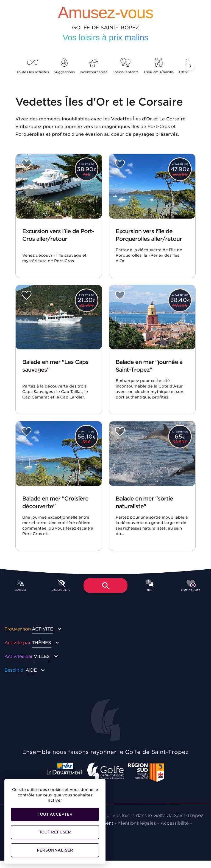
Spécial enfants (125, 66)
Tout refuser (55, 832)
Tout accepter (55, 814)
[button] (190, 66)
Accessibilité (175, 823)
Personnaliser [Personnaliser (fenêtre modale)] (55, 850)
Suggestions (64, 66)
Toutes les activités (33, 66)
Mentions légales (137, 823)
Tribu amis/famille (159, 66)
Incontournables (94, 66)
